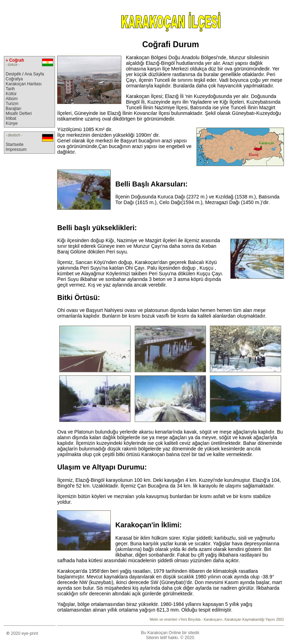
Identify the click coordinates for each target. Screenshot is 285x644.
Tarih (10, 89)
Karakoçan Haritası (24, 84)
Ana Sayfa (34, 74)
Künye (12, 123)
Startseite (15, 145)
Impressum (16, 149)
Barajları (14, 109)
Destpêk (13, 74)
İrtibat (11, 118)
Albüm (12, 99)
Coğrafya (14, 79)
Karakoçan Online (164, 633)
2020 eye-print (21, 633)
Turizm (12, 104)
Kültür (11, 94)
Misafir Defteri (19, 114)
